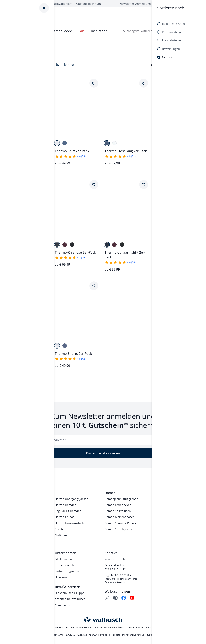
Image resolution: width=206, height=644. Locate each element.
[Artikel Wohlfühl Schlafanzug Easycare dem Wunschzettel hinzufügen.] (44, 82)
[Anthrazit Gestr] (157, 142)
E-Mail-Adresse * (55, 438)
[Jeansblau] (15, 142)
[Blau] (65, 142)
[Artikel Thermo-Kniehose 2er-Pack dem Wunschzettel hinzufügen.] (44, 183)
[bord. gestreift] (172, 142)
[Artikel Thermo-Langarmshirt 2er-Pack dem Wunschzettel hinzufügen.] (144, 183)
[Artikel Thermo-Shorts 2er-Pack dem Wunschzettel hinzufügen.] (94, 284)
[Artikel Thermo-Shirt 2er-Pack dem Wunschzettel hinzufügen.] (94, 82)
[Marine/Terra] (15, 344)
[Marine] (7, 142)
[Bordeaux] (22, 142)
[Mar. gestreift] (164, 142)
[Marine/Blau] (7, 344)
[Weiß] (57, 142)
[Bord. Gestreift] (65, 243)
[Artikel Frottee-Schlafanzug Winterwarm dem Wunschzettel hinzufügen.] (44, 284)
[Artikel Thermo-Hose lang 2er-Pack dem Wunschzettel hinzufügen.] (144, 82)
